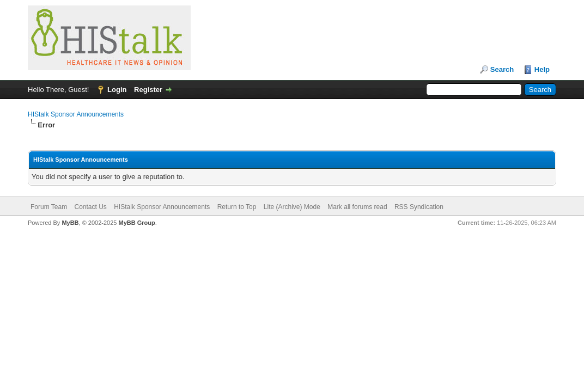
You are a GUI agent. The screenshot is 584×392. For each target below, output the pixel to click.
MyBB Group (136, 223)
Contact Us (90, 207)
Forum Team (49, 207)
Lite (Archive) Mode (292, 207)
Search (502, 69)
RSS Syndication (419, 207)
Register (148, 90)
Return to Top (237, 207)
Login (117, 90)
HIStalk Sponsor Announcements (76, 114)
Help (542, 69)
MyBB (70, 223)
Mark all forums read (357, 207)
